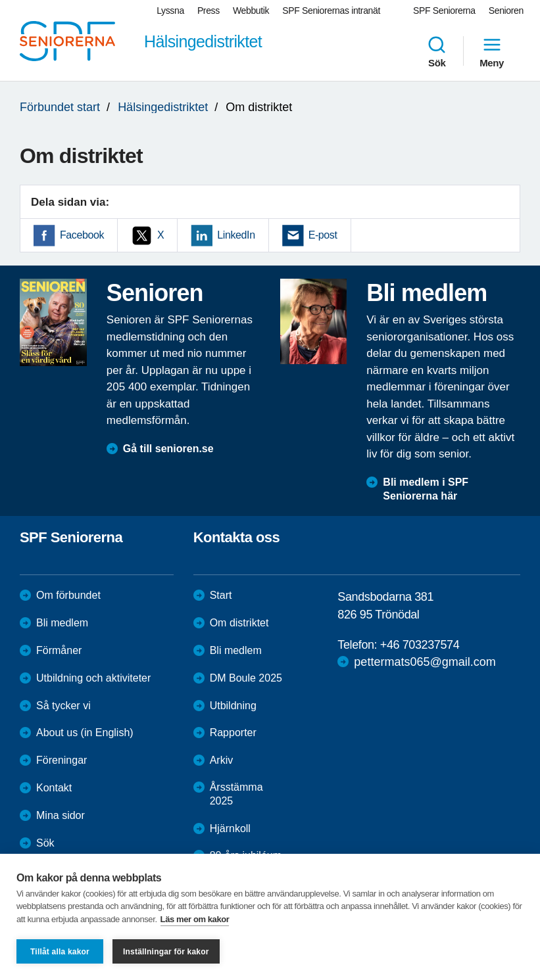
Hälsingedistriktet (163, 107)
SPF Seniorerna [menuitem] (444, 11)
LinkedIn (236, 235)
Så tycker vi (63, 706)
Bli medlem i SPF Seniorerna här (426, 489)
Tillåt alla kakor (60, 952)
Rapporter (233, 733)
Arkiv (222, 760)
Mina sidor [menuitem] (61, 815)
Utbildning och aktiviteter (93, 678)
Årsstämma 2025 (236, 794)
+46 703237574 (420, 645)
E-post (323, 235)
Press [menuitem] (209, 11)
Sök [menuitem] (437, 51)
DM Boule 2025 (246, 678)
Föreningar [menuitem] (61, 760)
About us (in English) (85, 733)
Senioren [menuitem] (506, 11)
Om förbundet (68, 595)
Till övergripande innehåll (0, 0)
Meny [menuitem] (492, 51)
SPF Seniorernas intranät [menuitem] (331, 11)
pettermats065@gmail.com (425, 662)
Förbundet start (60, 107)
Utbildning (233, 706)
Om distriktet (239, 623)
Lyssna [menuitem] (170, 11)
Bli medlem (62, 623)
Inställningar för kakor (166, 952)
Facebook (82, 235)
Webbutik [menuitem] (251, 11)
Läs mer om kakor (195, 919)
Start (221, 595)
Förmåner (59, 650)
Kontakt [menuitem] (54, 788)
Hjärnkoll (230, 828)
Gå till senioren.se (168, 449)
